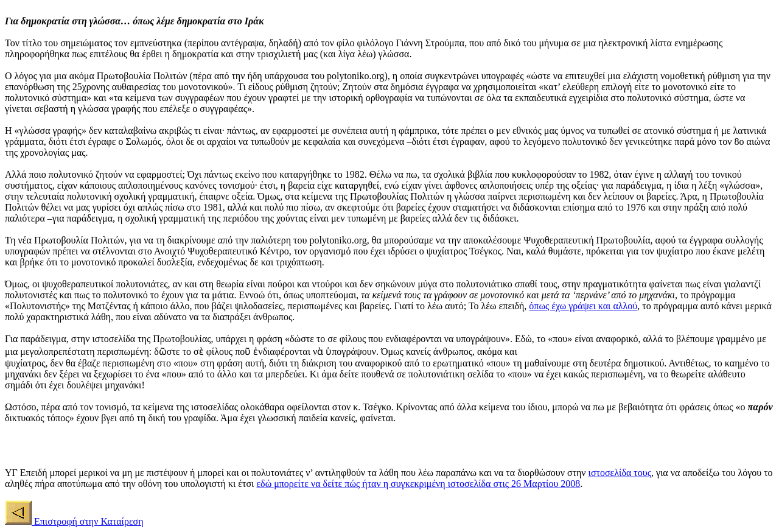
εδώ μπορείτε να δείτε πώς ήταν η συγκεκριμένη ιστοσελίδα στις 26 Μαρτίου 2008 (418, 484)
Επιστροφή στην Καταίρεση (88, 521)
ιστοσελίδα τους (620, 473)
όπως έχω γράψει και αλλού (583, 306)
